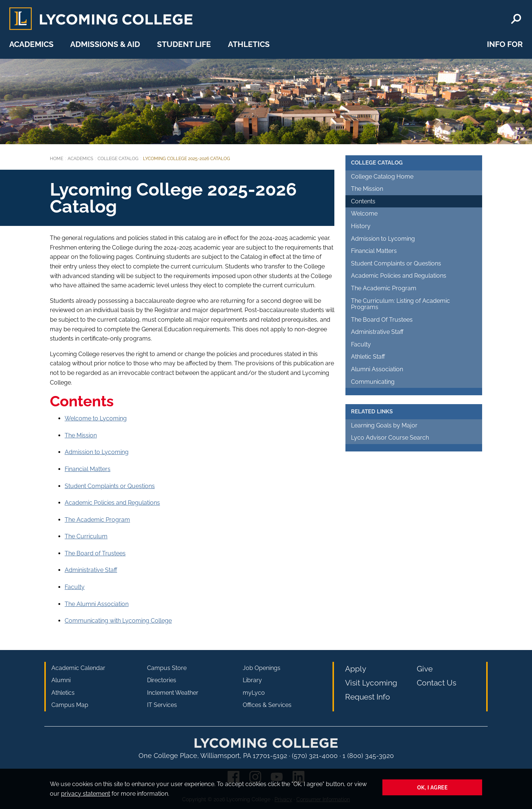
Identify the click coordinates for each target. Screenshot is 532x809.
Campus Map (70, 705)
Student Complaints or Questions (110, 486)
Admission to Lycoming (97, 452)
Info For (505, 44)
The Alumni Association (97, 604)
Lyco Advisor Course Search (390, 438)
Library (252, 680)
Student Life (184, 44)
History (361, 226)
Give (425, 669)
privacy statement (86, 794)
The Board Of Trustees (382, 320)
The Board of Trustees (95, 553)
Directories (162, 680)
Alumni (61, 680)
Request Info (368, 697)
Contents (363, 201)
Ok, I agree (432, 787)
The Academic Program (97, 520)
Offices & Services (267, 705)
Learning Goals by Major (384, 425)
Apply (356, 669)
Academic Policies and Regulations (112, 503)
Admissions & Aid (105, 44)
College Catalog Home (382, 177)
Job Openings (262, 668)
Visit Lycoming (371, 683)
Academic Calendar (78, 668)
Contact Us (436, 683)
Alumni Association (377, 369)
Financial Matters (88, 469)
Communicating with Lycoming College (118, 621)
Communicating (373, 382)
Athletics (249, 44)
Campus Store (167, 668)
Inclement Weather (173, 693)
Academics (31, 44)
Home (57, 159)
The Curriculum (86, 536)
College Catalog (118, 159)
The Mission (81, 435)
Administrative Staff (91, 570)
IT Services (162, 705)
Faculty (75, 587)
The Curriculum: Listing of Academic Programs (400, 304)
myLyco (254, 693)
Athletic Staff (368, 357)
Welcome (364, 214)
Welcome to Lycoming (96, 418)
